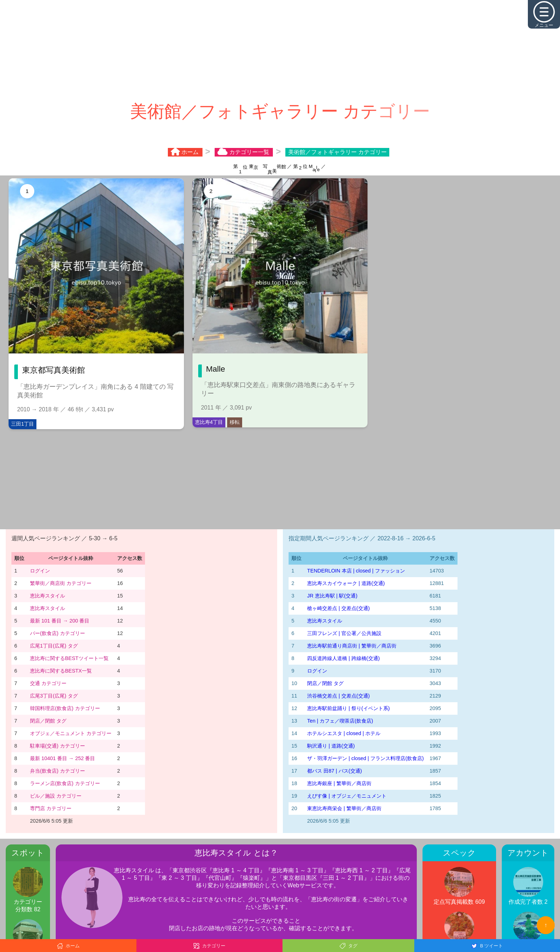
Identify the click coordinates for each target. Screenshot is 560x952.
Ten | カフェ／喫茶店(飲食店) (340, 721)
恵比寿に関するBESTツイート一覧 (69, 658)
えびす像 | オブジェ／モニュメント (347, 796)
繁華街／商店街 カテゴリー (61, 583)
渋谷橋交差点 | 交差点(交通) (338, 696)
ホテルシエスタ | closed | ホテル (344, 733)
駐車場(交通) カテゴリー (57, 746)
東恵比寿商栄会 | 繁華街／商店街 (344, 808)
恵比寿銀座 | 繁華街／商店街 (339, 783)
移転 (235, 422)
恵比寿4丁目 (209, 422)
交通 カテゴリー (48, 683)
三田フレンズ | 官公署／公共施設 (344, 633)
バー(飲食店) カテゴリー (57, 633)
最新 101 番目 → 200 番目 (60, 621)
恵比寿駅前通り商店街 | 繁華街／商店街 (352, 646)
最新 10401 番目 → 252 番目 (62, 758)
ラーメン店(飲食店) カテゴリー (65, 783)
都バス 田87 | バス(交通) (334, 771)
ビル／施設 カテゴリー (56, 796)
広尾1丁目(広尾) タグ (54, 646)
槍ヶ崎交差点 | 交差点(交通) (338, 608)
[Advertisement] (280, 50)
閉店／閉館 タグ (48, 721)
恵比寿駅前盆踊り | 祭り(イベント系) (348, 708)
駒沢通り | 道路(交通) (331, 746)
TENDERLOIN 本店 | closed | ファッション (356, 571)
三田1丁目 (22, 424)
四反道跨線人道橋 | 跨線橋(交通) (343, 658)
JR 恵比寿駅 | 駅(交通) (332, 596)
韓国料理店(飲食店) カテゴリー (65, 708)
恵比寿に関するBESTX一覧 (61, 671)
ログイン (40, 571)
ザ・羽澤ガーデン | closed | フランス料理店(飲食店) (366, 758)
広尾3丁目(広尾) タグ (54, 696)
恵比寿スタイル (47, 596)
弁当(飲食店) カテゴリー (57, 771)
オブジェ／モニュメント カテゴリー (71, 733)
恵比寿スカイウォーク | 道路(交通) (346, 583)
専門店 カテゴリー (51, 808)
